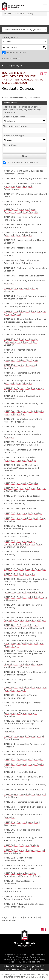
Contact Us (35, 957)
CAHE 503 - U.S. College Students (22, 845)
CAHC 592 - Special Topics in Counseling (25, 569)
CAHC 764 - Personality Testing (20, 772)
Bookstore (10, 955)
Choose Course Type (13, 136)
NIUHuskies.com (32, 962)
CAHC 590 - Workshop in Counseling (23, 564)
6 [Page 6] (25, 918)
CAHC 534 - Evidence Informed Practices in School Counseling (25, 502)
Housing (26, 959)
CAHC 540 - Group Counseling (20, 508)
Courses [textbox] (7, 41)
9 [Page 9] (35, 918)
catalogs (8, 975)
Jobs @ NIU (15, 962)
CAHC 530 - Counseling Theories (21, 483)
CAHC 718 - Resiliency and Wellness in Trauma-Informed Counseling (23, 722)
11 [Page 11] (42, 918)
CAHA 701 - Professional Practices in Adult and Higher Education (22, 262)
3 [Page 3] (15, 918)
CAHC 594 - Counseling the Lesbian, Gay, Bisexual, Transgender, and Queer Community (25, 582)
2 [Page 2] (12, 918)
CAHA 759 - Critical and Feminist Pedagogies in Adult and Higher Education (21, 342)
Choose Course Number (15, 126)
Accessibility (39, 959)
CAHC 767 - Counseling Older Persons (24, 789)
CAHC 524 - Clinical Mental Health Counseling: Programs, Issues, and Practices (21, 468)
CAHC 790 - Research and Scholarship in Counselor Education (25, 808)
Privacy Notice (31, 968)
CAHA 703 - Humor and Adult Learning (24, 276)
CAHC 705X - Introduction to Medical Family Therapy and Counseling (23, 634)
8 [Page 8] (31, 918)
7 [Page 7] (28, 918)
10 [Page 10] (38, 918)
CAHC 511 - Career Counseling (19, 427)
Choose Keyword (11, 145)
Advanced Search (11, 59)
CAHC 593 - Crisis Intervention (20, 574)
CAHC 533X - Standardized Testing (22, 496)
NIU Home (8, 14)
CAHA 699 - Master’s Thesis (18, 248)
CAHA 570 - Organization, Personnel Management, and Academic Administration (23, 186)
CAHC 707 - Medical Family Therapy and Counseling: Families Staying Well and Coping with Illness (25, 654)
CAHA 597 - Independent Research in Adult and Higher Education (23, 234)
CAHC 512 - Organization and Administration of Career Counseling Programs (22, 434)
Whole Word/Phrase (16, 53)
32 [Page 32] (18, 920)
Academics (20, 14)
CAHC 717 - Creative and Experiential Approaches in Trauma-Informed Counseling (23, 713)
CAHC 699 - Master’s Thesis (18, 613)
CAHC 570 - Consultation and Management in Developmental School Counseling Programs (23, 544)
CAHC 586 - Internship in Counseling (23, 559)
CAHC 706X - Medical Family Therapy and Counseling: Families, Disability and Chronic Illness (24, 643)
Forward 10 (8, 920)
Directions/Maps (26, 955)
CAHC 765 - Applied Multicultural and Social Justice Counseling (23, 778)
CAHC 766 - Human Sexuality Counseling (25, 785)
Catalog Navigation (15, 66)
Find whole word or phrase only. (23, 162)
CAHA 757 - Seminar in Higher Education (25, 334)
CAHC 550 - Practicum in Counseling (23, 513)
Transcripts (22, 957)
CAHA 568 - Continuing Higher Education (25, 179)
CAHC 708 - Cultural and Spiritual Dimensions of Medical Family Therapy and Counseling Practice (23, 664)
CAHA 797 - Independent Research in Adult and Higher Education (23, 382)
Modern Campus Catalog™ (31, 977)
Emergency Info (12, 959)
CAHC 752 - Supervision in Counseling (24, 759)
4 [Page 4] (18, 918)
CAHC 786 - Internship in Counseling (23, 802)
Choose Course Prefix (14, 117)
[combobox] (24, 30)
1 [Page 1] (9, 918)
